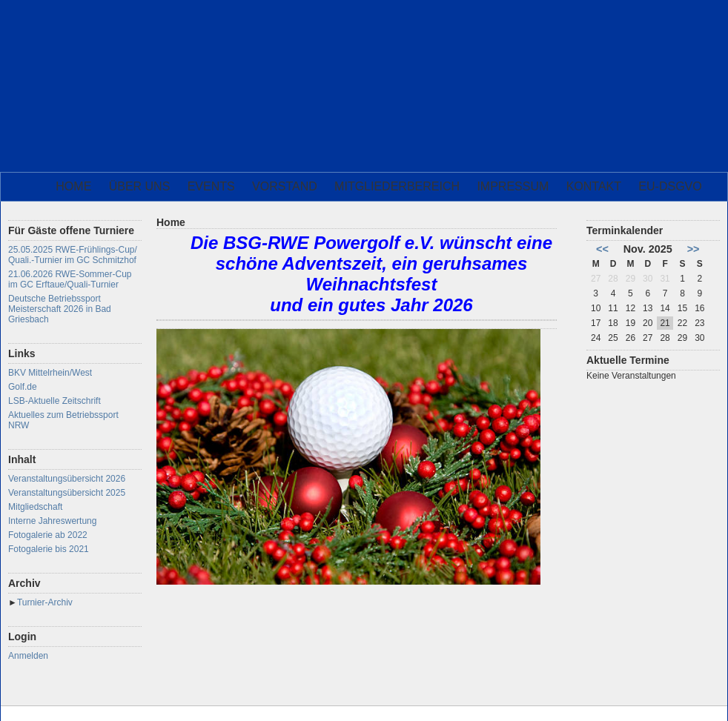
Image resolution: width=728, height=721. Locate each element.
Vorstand (285, 186)
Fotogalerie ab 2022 (48, 535)
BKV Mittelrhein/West (50, 373)
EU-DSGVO (670, 186)
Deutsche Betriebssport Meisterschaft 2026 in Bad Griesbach (60, 309)
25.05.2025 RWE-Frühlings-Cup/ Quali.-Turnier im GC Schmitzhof (73, 255)
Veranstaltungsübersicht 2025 (67, 493)
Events (211, 186)
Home (73, 186)
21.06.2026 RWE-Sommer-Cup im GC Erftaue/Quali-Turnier (70, 279)
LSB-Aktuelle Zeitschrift (54, 401)
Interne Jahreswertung (52, 521)
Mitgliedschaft (35, 507)
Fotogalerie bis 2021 (49, 549)
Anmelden (28, 656)
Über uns (140, 186)
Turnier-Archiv (45, 602)
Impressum (513, 186)
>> (694, 249)
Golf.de (23, 387)
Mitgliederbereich (397, 186)
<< (602, 249)
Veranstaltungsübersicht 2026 (67, 479)
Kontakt (594, 186)
